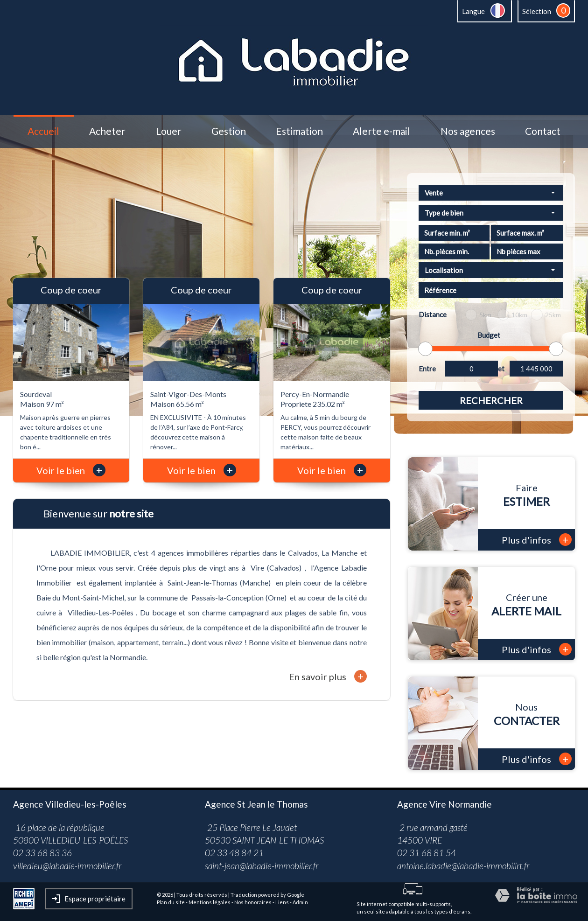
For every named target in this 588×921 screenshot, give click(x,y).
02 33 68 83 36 (42, 853)
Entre (427, 369)
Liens (282, 902)
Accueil (43, 131)
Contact (543, 131)
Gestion (229, 131)
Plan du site (171, 902)
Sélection (537, 11)
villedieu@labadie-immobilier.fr (67, 866)
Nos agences (468, 131)
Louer (169, 131)
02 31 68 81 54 (427, 853)
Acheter (107, 131)
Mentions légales (210, 902)
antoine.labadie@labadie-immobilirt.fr (463, 866)
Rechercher (491, 400)
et (501, 369)
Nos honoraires (253, 902)
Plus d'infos (537, 540)
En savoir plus (328, 676)
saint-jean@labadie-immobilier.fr (262, 866)
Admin (300, 902)
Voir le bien (71, 470)
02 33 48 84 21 (234, 853)
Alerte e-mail (381, 131)
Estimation (299, 131)
